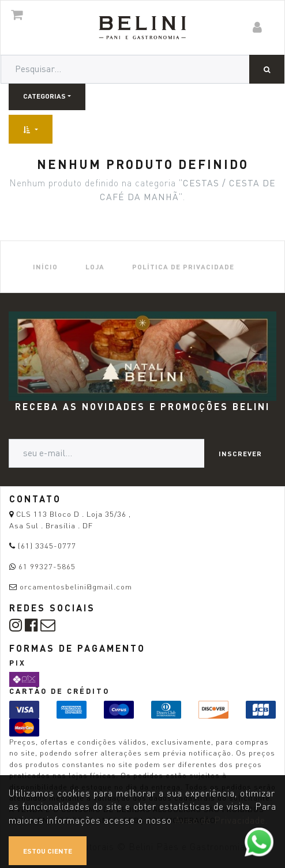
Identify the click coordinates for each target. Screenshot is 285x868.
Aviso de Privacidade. (221, 820)
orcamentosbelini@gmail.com (76, 587)
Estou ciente (48, 851)
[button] (31, 129)
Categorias (44, 96)
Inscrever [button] (240, 453)
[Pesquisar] (267, 69)
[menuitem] (45, 267)
